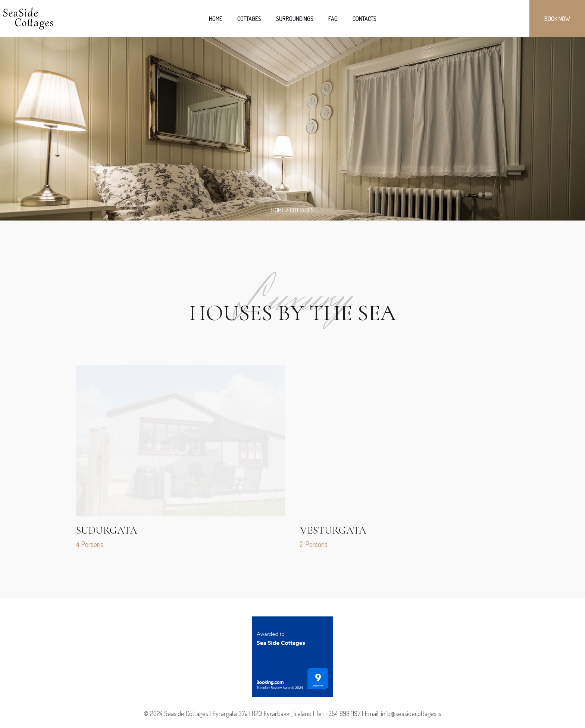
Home (278, 210)
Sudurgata (107, 530)
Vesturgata (333, 530)
